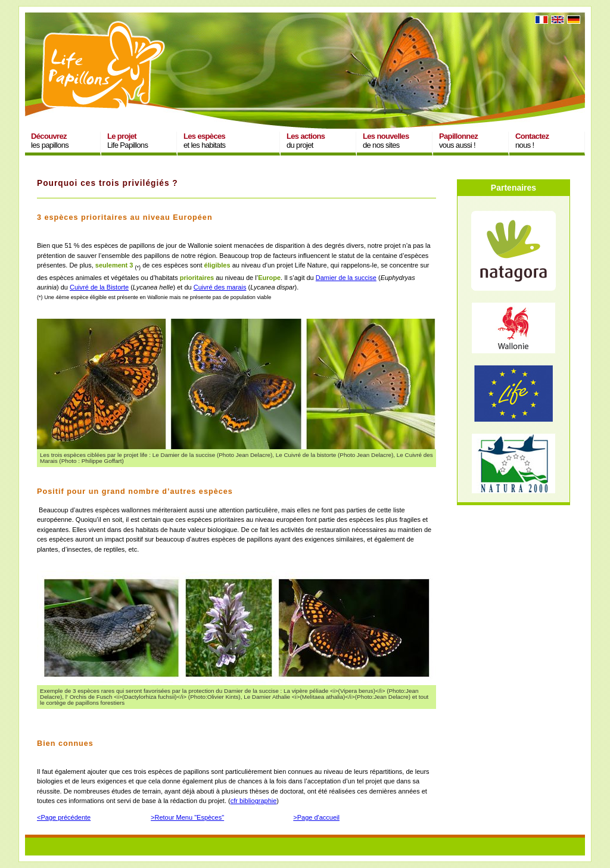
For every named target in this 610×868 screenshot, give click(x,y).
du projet (306, 141)
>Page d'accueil (316, 817)
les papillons (50, 141)
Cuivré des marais (220, 287)
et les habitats (204, 141)
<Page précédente (64, 817)
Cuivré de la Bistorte (99, 287)
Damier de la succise (346, 278)
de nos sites (386, 141)
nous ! (532, 141)
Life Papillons (127, 141)
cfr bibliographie (254, 801)
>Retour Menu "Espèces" (187, 817)
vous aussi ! (458, 141)
